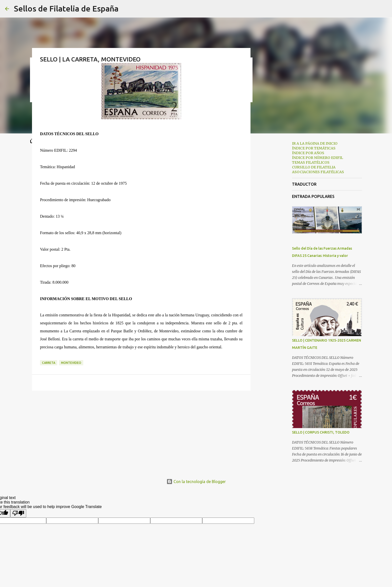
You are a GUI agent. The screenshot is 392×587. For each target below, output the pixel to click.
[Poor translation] (18, 513)
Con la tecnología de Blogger (196, 482)
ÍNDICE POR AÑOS (308, 153)
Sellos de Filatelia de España (66, 8)
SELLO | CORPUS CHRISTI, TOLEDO (321, 432)
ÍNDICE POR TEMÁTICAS (314, 148)
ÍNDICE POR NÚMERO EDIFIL (317, 158)
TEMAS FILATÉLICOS (311, 162)
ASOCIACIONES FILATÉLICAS (318, 172)
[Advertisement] (276, 216)
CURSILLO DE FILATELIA (314, 167)
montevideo (71, 363)
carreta (49, 363)
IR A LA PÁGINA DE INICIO (315, 143)
